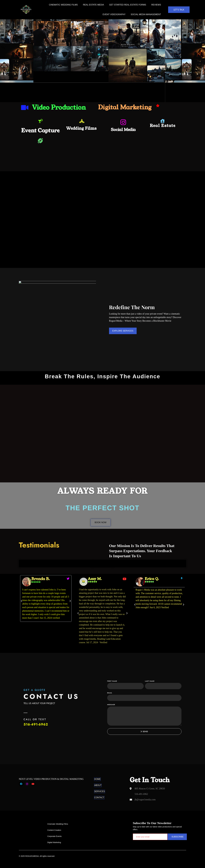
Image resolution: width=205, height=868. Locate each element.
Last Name (150, 681)
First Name (112, 681)
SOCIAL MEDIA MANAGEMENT (146, 14)
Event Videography (114, 14)
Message (111, 705)
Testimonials (39, 545)
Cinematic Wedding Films (63, 5)
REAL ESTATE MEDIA (93, 5)
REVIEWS (156, 5)
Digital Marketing (125, 107)
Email (110, 693)
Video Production (59, 108)
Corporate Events (54, 836)
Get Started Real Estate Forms (128, 5)
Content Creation (54, 830)
